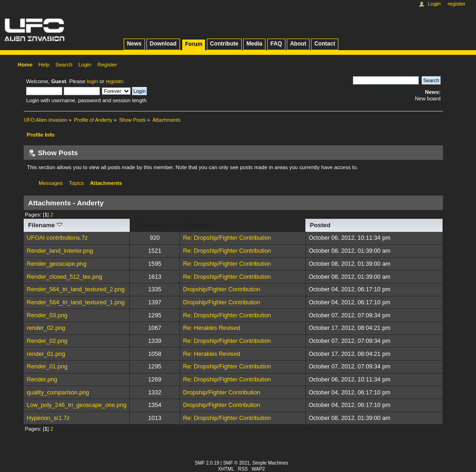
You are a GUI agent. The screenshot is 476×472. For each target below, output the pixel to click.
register (114, 81)
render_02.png (46, 328)
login (93, 81)
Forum (194, 44)
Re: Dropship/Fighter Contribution (227, 238)
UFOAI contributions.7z (57, 238)
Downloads (155, 225)
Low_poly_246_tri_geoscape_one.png (77, 405)
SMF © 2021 (236, 463)
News (134, 44)
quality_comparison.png (58, 393)
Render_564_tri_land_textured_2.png (76, 289)
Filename (45, 225)
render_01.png (46, 354)
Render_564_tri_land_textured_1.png (76, 302)
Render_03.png (47, 315)
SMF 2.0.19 (207, 463)
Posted (320, 225)
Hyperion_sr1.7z (48, 418)
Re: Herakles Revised (212, 328)
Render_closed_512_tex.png (65, 277)
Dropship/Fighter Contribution (222, 289)
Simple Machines (270, 463)
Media (254, 44)
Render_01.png (47, 367)
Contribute (224, 44)
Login (434, 4)
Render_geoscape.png (57, 264)
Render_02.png (47, 341)
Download (163, 44)
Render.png (42, 380)
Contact (325, 44)
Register (456, 4)
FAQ (276, 44)
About (298, 44)
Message (197, 225)
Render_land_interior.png (60, 251)
